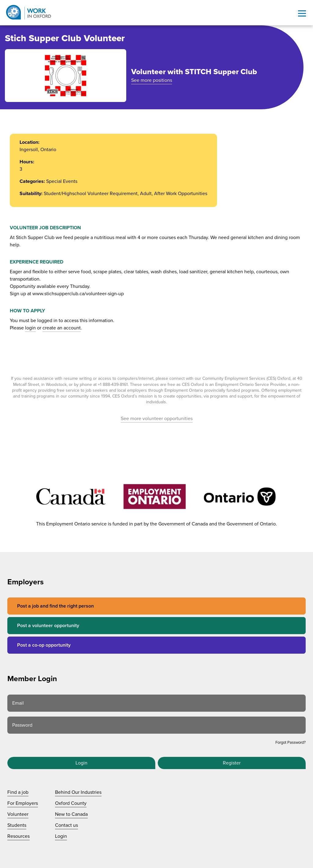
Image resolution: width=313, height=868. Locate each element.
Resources (18, 836)
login (30, 328)
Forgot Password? (291, 743)
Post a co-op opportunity (44, 645)
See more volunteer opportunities (157, 419)
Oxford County (71, 803)
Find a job (18, 792)
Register (232, 763)
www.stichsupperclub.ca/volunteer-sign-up (78, 294)
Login (81, 763)
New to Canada (71, 814)
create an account (62, 328)
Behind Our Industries (78, 792)
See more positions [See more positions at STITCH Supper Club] (152, 80)
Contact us (66, 825)
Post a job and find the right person (55, 606)
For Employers (23, 803)
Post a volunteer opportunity (48, 626)
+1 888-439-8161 (113, 385)
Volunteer (18, 814)
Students (17, 825)
